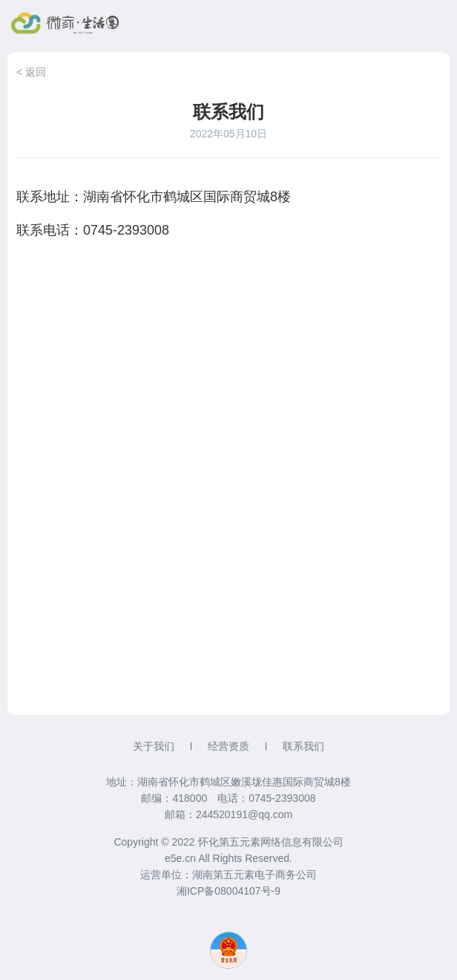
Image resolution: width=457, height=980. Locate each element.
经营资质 (228, 746)
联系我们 (303, 746)
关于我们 (154, 746)
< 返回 (31, 72)
